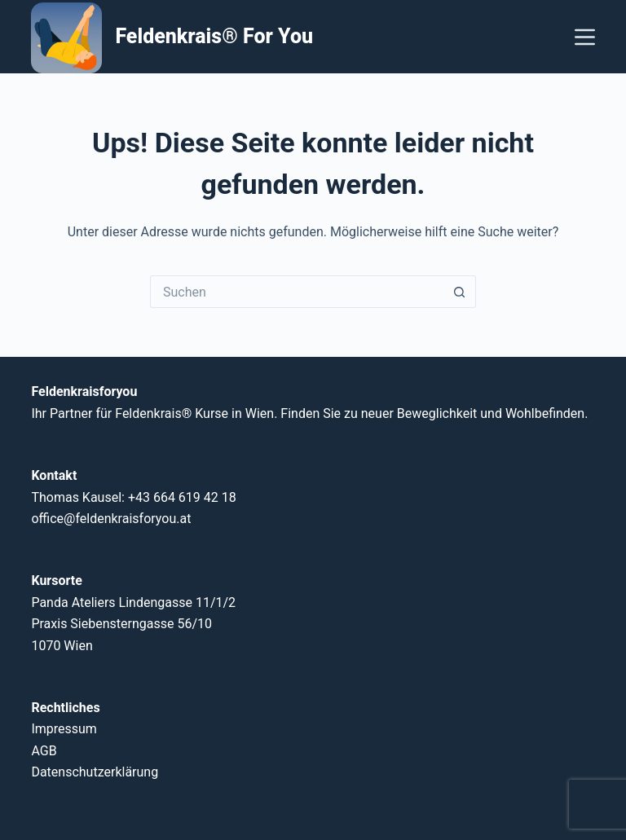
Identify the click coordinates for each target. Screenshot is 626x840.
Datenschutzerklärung (95, 772)
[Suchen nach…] (297, 292)
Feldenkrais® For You (214, 36)
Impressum (64, 729)
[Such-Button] (460, 292)
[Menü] (585, 37)
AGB (44, 751)
